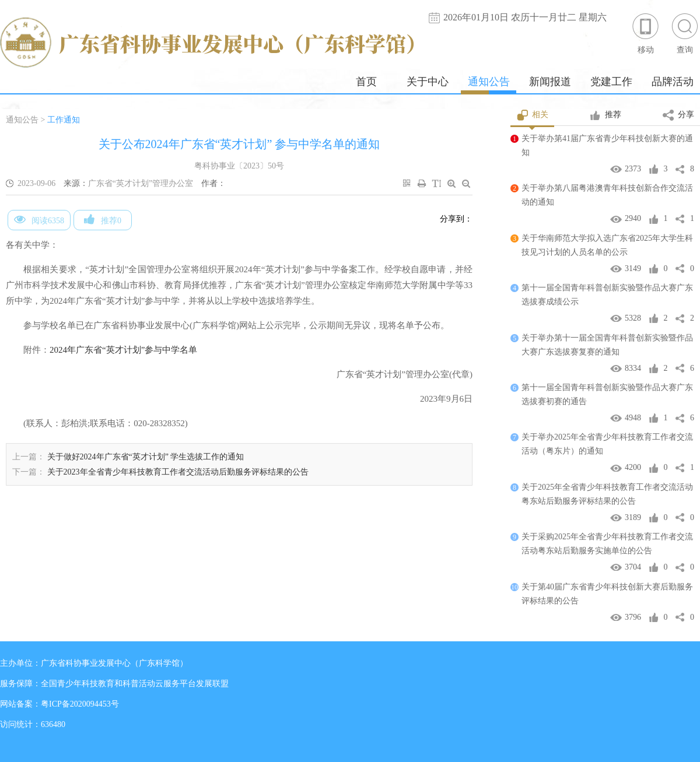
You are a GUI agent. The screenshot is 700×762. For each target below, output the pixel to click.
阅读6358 (39, 219)
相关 (532, 115)
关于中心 (428, 82)
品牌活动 (673, 82)
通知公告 (489, 82)
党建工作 (611, 82)
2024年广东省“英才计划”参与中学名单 (123, 350)
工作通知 (64, 120)
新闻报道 (550, 82)
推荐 (605, 115)
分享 (679, 115)
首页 (366, 82)
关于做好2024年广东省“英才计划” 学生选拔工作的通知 (146, 457)
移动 (646, 33)
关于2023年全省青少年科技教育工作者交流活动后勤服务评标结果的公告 (178, 472)
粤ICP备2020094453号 (80, 704)
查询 (685, 33)
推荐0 (103, 219)
